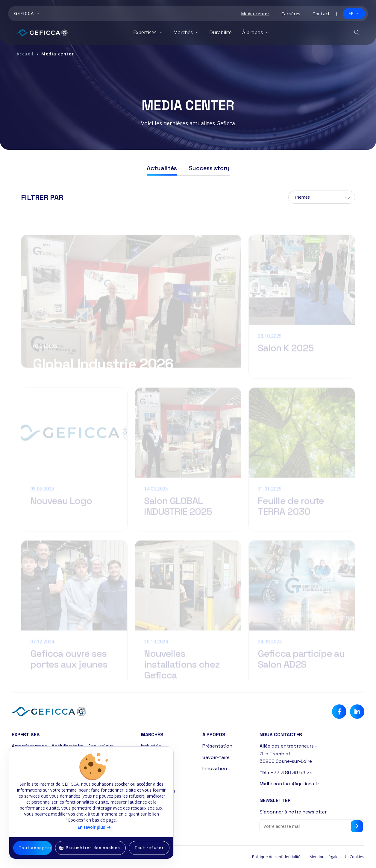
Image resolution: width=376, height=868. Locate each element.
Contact (321, 14)
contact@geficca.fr (296, 784)
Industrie (151, 746)
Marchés (184, 32)
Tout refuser (149, 848)
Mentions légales (325, 857)
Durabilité (220, 32)
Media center (255, 14)
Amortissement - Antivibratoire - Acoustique (63, 746)
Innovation (215, 768)
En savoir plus (91, 827)
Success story (209, 169)
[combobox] (322, 198)
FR (351, 13)
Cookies (357, 857)
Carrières (291, 14)
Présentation (217, 746)
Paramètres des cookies (93, 848)
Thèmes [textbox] (302, 198)
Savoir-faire (216, 757)
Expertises (145, 32)
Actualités (162, 169)
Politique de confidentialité (276, 857)
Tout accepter (35, 848)
